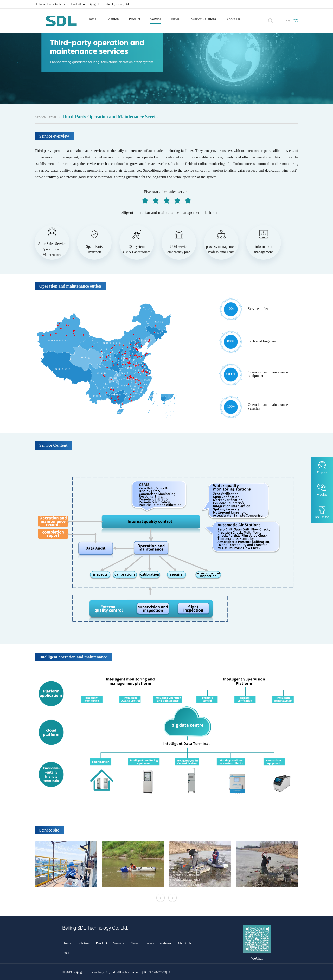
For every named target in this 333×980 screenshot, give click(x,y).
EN (296, 21)
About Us (233, 19)
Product (135, 19)
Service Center (45, 117)
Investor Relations (203, 19)
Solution (113, 19)
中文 (287, 21)
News (175, 19)
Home (92, 19)
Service (156, 19)
